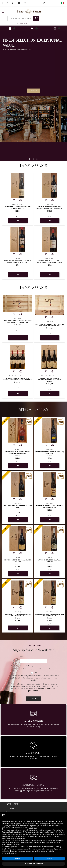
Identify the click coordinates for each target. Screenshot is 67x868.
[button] (44, 3)
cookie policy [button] (33, 828)
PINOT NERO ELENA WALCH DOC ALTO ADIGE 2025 (18, 507)
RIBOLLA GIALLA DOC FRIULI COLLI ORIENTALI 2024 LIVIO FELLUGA (49, 615)
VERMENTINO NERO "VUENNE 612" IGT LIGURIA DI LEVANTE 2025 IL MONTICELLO (49, 208)
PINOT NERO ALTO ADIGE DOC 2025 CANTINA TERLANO (18, 561)
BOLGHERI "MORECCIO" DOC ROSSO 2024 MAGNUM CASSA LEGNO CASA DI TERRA (49, 262)
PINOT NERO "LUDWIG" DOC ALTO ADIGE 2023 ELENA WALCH (49, 453)
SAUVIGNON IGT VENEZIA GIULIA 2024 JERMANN (49, 561)
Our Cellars (10, 808)
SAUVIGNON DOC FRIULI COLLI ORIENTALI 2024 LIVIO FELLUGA (18, 615)
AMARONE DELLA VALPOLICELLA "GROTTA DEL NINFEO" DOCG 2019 (18, 208)
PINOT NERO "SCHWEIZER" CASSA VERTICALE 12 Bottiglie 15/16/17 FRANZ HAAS (18, 322)
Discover (34, 91)
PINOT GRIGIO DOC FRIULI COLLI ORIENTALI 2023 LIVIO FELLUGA (49, 507)
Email (23, 657)
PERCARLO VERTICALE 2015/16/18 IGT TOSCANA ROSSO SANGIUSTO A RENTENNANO (18, 379)
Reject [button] (18, 859)
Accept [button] (49, 859)
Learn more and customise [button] (33, 864)
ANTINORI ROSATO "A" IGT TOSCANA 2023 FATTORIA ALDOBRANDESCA (18, 453)
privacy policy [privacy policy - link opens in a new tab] (17, 824)
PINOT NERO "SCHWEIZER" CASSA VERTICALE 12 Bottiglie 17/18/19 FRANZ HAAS (49, 325)
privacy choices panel (9, 853)
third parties (39, 830)
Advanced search (22, 23)
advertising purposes (58, 834)
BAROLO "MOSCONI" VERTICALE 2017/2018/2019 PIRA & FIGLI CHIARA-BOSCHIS (49, 380)
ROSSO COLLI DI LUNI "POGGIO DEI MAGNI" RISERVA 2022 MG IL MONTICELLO (18, 262)
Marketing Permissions (34, 666)
